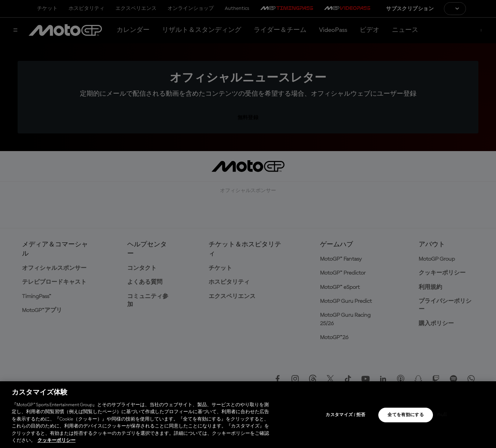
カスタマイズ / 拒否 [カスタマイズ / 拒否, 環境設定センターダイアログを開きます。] (345, 415)
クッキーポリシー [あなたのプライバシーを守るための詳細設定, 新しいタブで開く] (56, 440)
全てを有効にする (406, 415)
